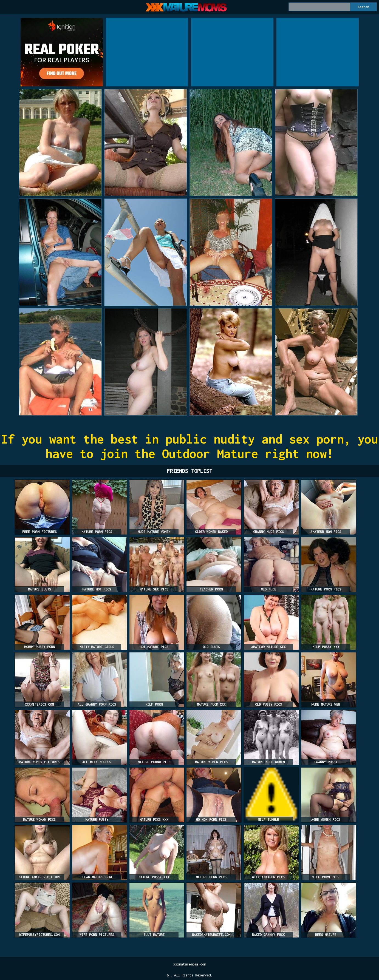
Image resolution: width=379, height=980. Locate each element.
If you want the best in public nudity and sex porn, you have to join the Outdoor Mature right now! (190, 446)
